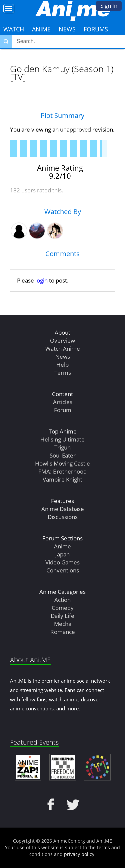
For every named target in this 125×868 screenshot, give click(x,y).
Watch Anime (63, 349)
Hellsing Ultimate (62, 439)
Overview (62, 340)
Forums (96, 29)
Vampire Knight (62, 479)
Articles (63, 402)
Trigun (62, 447)
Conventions (63, 570)
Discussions (63, 517)
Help (62, 365)
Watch (14, 29)
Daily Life (62, 616)
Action (62, 600)
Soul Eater (63, 455)
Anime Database (63, 509)
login (41, 280)
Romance (63, 632)
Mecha (63, 624)
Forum (63, 410)
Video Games (62, 562)
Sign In (109, 6)
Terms (63, 373)
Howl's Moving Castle (62, 463)
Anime (41, 29)
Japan (62, 554)
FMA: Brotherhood (62, 471)
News (67, 29)
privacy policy (79, 854)
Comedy (63, 608)
